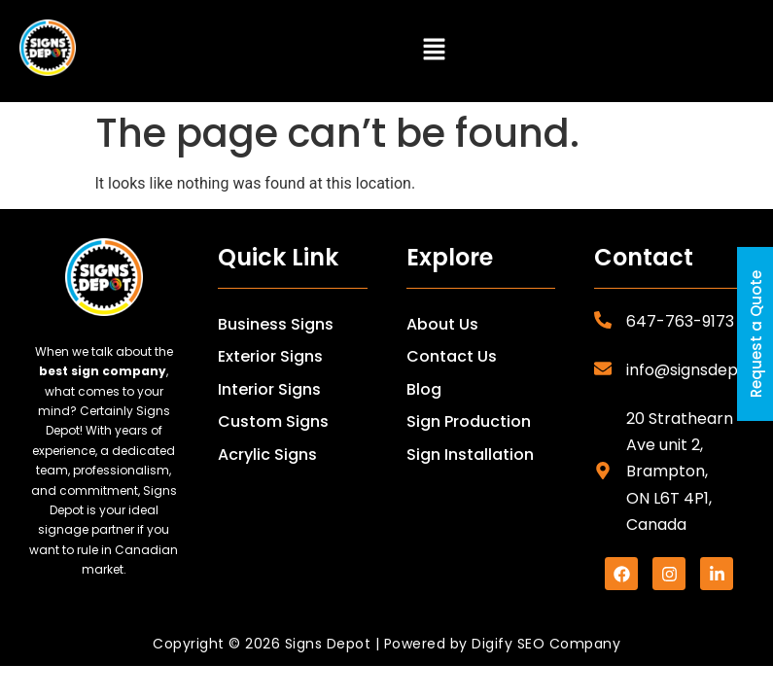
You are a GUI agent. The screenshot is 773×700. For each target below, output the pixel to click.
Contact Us (452, 356)
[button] (435, 51)
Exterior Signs (270, 356)
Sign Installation (470, 455)
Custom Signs (273, 421)
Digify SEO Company (546, 644)
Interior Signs (269, 389)
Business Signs (276, 324)
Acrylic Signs (267, 455)
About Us (442, 324)
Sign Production (469, 421)
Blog (424, 389)
